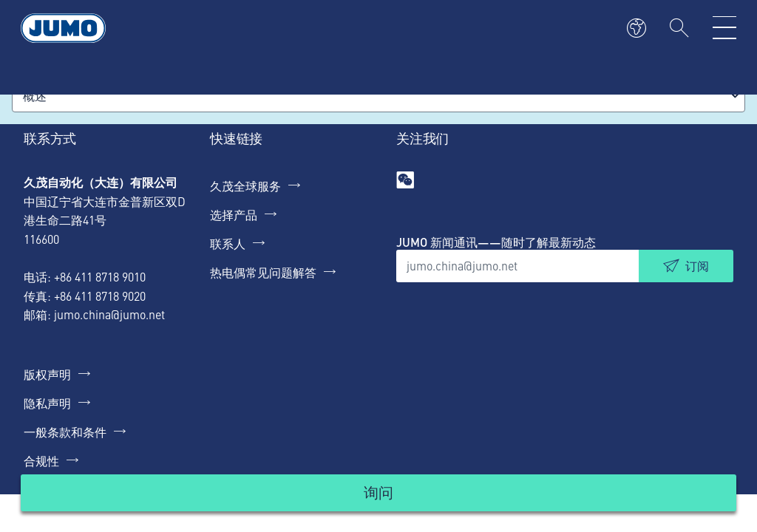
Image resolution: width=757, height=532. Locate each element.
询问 (378, 492)
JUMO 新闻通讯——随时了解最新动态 (496, 242)
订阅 (697, 266)
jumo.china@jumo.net (109, 314)
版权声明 (47, 374)
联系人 (228, 243)
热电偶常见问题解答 (263, 272)
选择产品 (234, 214)
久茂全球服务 (245, 185)
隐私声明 (47, 403)
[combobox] (378, 96)
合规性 (41, 460)
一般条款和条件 (65, 432)
